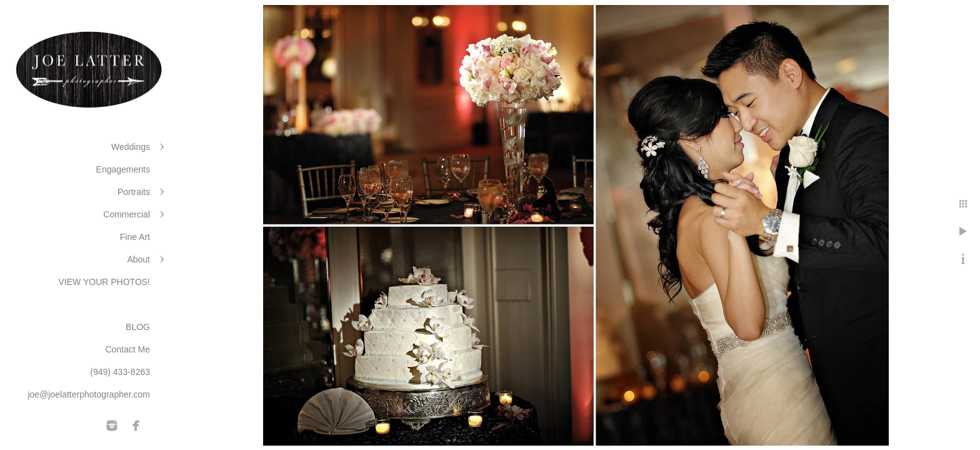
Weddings (131, 147)
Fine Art (135, 237)
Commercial (127, 214)
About (138, 259)
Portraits (134, 192)
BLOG (138, 327)
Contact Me (127, 349)
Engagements (123, 169)
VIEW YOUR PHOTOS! (104, 282)
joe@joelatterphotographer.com (89, 394)
